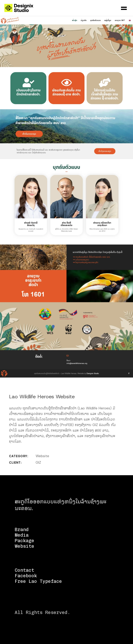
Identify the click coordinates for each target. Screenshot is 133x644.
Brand (22, 529)
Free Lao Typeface (38, 581)
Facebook (26, 576)
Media (22, 535)
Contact (24, 570)
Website (42, 456)
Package (24, 541)
